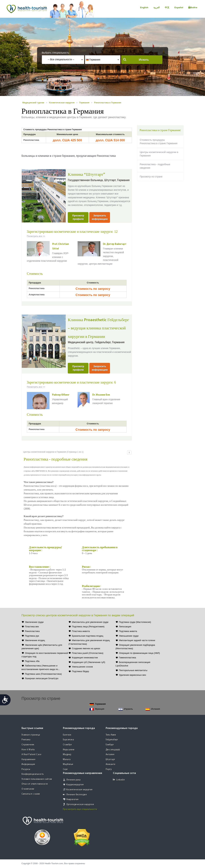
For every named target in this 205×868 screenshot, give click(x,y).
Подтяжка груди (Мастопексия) (135, 622)
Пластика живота (81, 631)
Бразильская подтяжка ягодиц (88, 636)
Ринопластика (32, 631)
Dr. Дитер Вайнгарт (115, 244)
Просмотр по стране (151, 177)
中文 (167, 7)
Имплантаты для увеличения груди (90, 622)
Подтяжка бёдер (80, 671)
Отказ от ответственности (35, 784)
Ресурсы (26, 769)
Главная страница (31, 735)
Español (179, 7)
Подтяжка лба (32, 661)
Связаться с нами (31, 794)
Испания (153, 709)
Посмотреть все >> (36, 236)
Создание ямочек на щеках (86, 648)
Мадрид (67, 755)
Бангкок (67, 735)
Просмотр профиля (78, 217)
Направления (29, 760)
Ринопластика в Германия (108, 103)
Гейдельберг (112, 740)
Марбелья (68, 764)
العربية (157, 7)
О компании (28, 789)
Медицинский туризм (33, 103)
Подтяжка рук (32, 636)
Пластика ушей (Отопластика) (88, 653)
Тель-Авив (111, 735)
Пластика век (32, 627)
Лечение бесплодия (77, 795)
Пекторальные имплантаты (133, 670)
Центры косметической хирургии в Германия (159, 154)
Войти (193, 7)
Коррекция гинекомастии (85, 658)
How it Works (28, 750)
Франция (97, 709)
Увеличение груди (34, 622)
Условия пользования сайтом (37, 779)
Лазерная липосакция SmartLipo (42, 678)
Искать (144, 60)
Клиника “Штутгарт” (86, 175)
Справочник (28, 745)
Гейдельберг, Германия (110, 342)
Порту (109, 769)
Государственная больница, (86, 180)
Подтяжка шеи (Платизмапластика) (43, 674)
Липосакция (125, 627)
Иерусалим (69, 750)
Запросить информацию (100, 217)
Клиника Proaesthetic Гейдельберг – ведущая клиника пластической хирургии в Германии (98, 328)
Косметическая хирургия (62, 103)
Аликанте (111, 764)
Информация (28, 764)
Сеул (65, 769)
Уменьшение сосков (82, 667)
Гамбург (110, 745)
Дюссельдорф (113, 750)
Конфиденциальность (33, 774)
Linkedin (119, 780)
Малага (67, 760)
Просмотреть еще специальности (80, 809)
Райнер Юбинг (61, 395)
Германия (84, 103)
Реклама (26, 740)
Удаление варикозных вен (132, 675)
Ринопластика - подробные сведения (155, 166)
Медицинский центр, (81, 342)
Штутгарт (110, 760)
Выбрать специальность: (56, 53)
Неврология (72, 800)
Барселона (69, 740)
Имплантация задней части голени (137, 640)
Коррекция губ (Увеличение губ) (89, 662)
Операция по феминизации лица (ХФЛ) (139, 653)
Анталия (110, 755)
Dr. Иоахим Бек (101, 395)
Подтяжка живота (128, 631)
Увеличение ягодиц (35, 640)
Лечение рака (74, 780)
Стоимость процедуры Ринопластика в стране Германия (159, 142)
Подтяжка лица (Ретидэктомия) (88, 627)
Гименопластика (128, 658)
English (144, 7)
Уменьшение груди (129, 636)
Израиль (126, 709)
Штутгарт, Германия (117, 180)
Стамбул (67, 745)
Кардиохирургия (75, 785)
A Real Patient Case (31, 755)
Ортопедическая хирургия (80, 805)
